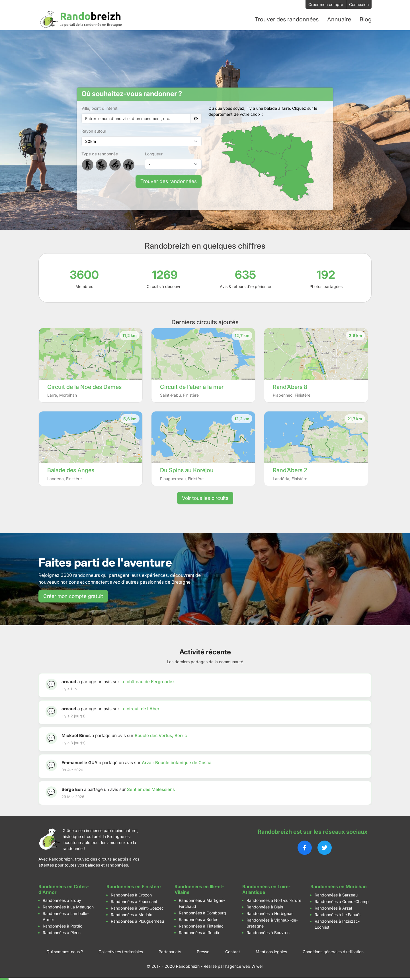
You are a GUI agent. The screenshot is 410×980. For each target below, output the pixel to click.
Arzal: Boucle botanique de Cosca (177, 762)
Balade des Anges (71, 470)
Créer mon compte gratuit (73, 595)
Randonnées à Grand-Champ (342, 901)
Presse (203, 951)
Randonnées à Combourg (202, 912)
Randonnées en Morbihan (339, 886)
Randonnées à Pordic (62, 925)
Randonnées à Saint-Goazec (137, 907)
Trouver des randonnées (169, 181)
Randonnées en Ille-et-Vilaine (199, 889)
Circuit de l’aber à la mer (192, 386)
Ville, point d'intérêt (100, 108)
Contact (233, 951)
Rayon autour (94, 131)
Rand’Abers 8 (290, 386)
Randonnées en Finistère (134, 886)
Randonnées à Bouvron (268, 932)
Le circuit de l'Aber (140, 708)
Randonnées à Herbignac (270, 913)
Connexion (359, 4)
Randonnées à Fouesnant (134, 901)
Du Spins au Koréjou (187, 470)
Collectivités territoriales (121, 951)
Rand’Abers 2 (290, 470)
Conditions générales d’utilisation (333, 951)
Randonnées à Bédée (199, 919)
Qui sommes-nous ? (65, 951)
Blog (366, 19)
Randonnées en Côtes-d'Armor (64, 889)
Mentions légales (271, 951)
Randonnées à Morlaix (131, 914)
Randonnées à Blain (265, 906)
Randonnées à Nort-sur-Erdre (274, 900)
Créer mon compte (326, 4)
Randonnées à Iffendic (200, 932)
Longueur (154, 154)
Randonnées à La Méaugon (68, 906)
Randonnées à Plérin (62, 932)
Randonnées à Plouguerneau (137, 921)
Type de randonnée (100, 154)
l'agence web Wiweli (244, 966)
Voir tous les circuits (205, 497)
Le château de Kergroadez (147, 681)
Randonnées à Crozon (131, 894)
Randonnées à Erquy (62, 900)
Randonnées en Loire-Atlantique (266, 889)
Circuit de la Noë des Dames (84, 386)
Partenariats (170, 951)
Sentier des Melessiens (151, 789)
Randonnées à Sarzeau (336, 894)
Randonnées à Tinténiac (201, 925)
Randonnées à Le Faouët (338, 914)
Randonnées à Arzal (333, 907)
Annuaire (339, 19)
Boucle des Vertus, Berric (161, 735)
